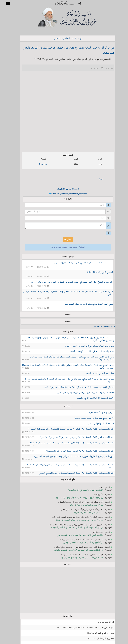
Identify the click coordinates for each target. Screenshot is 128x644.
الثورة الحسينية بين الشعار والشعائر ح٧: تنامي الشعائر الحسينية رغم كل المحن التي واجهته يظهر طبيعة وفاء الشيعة (66, 466)
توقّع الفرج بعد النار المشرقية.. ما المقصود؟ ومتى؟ (79, 543)
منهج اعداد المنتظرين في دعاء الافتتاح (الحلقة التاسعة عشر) (84, 304)
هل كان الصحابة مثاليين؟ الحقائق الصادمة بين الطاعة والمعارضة (73, 528)
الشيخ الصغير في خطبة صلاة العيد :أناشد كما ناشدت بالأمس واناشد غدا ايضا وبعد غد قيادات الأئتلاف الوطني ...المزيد (64, 293)
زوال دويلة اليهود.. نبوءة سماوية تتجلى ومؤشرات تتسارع (76, 498)
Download (40, 164)
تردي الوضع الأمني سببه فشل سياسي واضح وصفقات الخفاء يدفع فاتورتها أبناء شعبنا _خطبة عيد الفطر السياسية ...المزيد (68, 358)
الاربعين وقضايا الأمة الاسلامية (98, 413)
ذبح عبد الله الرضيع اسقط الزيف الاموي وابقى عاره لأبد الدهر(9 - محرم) (80, 263)
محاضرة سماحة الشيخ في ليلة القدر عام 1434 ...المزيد (88, 351)
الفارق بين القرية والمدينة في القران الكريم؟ (82, 490)
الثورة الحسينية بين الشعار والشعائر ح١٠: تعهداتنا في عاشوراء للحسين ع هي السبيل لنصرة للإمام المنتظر (67, 443)
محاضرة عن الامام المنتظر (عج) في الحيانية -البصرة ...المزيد (86, 346)
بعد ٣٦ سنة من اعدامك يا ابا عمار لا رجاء (83, 505)
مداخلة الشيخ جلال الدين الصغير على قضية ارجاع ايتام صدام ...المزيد (81, 393)
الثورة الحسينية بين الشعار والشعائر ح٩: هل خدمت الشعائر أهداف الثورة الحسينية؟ (76, 451)
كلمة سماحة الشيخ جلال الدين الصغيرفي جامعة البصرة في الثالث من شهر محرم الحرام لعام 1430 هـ (68, 282)
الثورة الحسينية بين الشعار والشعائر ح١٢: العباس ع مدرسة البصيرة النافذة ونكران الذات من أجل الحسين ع (67, 429)
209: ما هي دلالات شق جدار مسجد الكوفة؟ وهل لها (78, 558)
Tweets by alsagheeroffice (100, 327)
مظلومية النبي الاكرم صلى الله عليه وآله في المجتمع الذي (76, 535)
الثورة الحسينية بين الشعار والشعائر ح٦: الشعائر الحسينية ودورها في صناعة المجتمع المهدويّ (72, 473)
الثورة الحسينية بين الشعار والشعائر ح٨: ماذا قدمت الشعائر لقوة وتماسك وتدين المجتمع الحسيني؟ (70, 457)
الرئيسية (75, 39)
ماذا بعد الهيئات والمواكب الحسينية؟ (95, 424)
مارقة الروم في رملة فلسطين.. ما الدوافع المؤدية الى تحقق (76, 520)
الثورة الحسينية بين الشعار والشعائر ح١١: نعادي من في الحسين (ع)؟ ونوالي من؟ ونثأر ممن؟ (73, 437)
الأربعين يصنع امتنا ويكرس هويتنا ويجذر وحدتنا (90, 418)
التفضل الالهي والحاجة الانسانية (96, 272)
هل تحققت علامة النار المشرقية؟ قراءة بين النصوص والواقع (75, 550)
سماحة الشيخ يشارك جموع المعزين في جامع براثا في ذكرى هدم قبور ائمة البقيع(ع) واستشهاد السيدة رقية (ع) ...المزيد (65, 380)
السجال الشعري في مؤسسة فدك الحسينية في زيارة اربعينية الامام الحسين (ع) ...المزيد (75, 387)
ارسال (64, 239)
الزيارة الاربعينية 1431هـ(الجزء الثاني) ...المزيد (92, 398)
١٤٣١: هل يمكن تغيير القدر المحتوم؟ (85, 513)
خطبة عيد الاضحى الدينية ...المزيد (96, 374)
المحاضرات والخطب (58, 39)
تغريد (97, 179)
